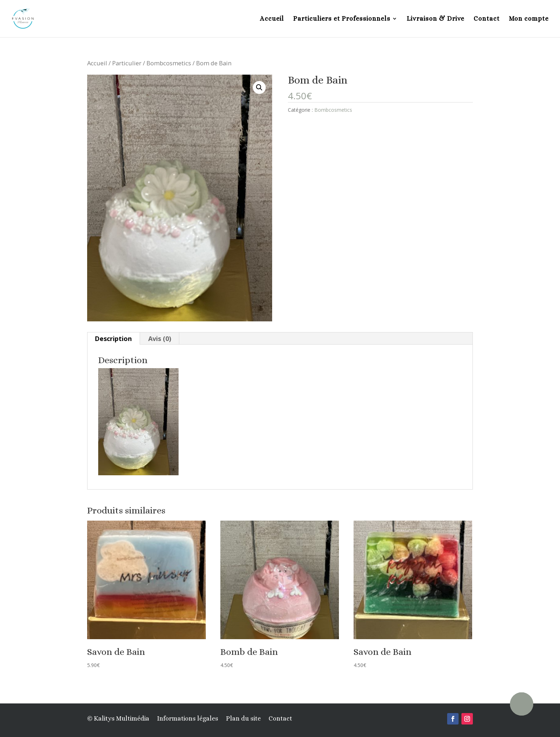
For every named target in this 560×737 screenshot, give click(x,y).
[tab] (113, 339)
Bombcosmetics (169, 63)
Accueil (272, 19)
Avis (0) (160, 339)
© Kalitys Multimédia (118, 719)
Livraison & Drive (436, 19)
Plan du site (243, 719)
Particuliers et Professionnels (342, 19)
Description (113, 339)
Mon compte (529, 19)
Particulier (127, 63)
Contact (487, 19)
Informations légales (188, 719)
